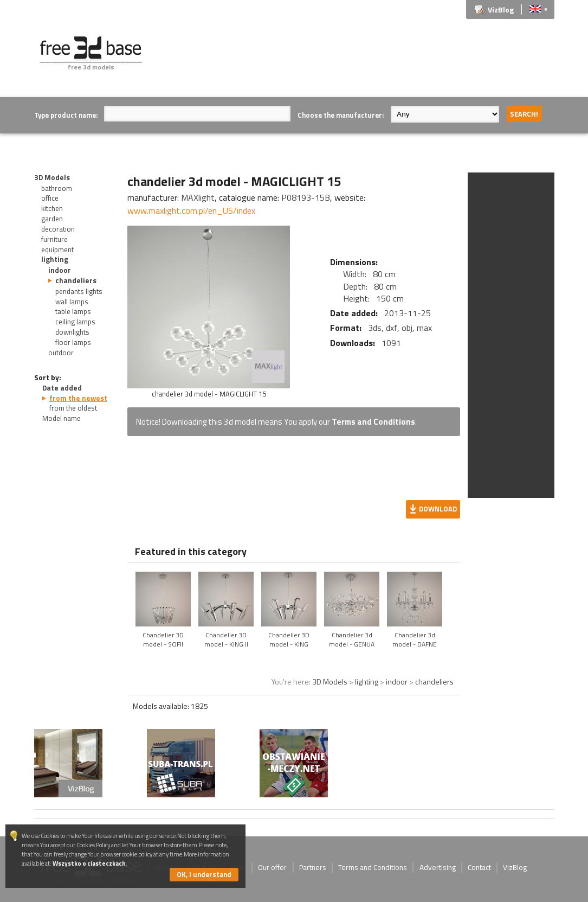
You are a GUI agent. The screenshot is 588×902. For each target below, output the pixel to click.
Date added (62, 388)
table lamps (73, 311)
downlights (72, 332)
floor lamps (73, 342)
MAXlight (198, 197)
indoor (60, 270)
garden (52, 219)
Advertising (438, 867)
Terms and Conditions (373, 422)
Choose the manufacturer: (341, 115)
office (50, 198)
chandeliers (76, 280)
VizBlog (501, 9)
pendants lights (79, 291)
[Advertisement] (357, 61)
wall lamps (72, 302)
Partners (313, 867)
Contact (479, 867)
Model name (62, 418)
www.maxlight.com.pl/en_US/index (191, 210)
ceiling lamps (75, 322)
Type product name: (66, 115)
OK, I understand (204, 874)
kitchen (52, 208)
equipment (57, 250)
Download (438, 509)
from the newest (78, 398)
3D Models (52, 177)
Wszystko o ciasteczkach (89, 863)
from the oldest (73, 408)
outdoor (61, 353)
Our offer (272, 867)
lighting (55, 259)
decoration (58, 229)
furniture (54, 239)
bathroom (57, 188)
